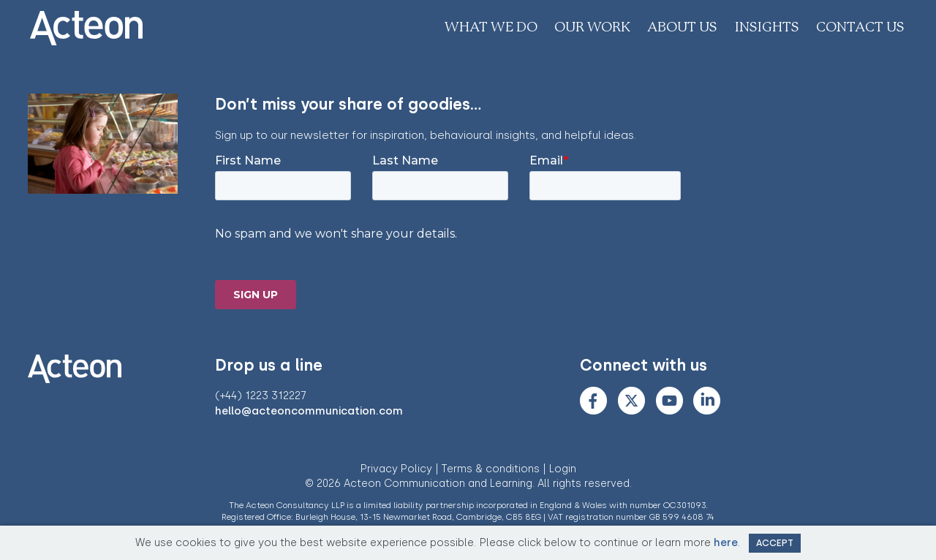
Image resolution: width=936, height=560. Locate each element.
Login (563, 469)
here (726, 542)
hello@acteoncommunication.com (309, 411)
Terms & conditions (491, 469)
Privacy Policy (396, 469)
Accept (775, 543)
